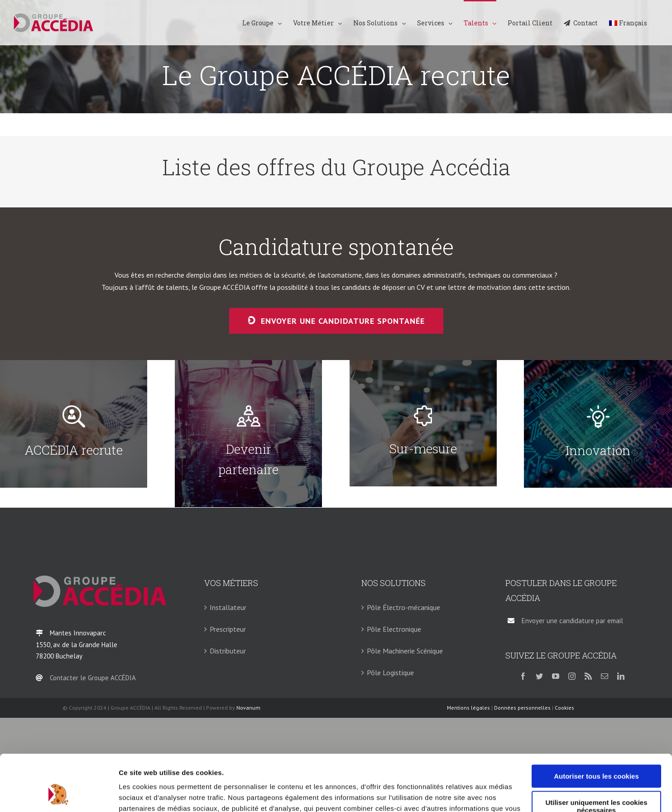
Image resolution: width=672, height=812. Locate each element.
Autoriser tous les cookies (596, 726)
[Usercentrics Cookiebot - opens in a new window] (59, 794)
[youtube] (556, 676)
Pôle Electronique (394, 629)
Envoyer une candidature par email (572, 621)
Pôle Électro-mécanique (403, 607)
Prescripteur (228, 629)
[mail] (605, 676)
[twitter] (539, 676)
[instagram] (572, 676)
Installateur (228, 607)
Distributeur (228, 651)
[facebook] (523, 676)
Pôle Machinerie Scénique (405, 651)
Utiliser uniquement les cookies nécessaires (596, 756)
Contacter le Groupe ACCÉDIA (93, 678)
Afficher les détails (149, 794)
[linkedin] (621, 676)
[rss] (588, 676)
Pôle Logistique (390, 673)
